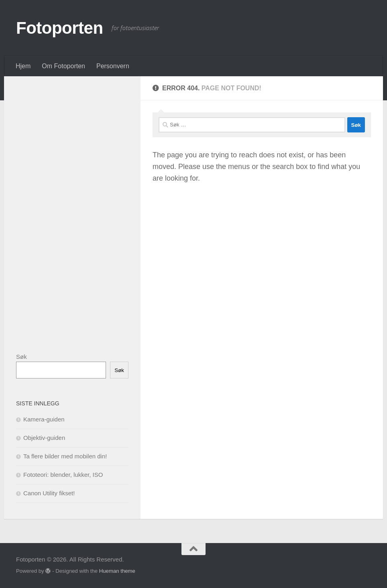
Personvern (113, 66)
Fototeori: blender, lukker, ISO (63, 475)
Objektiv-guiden (44, 438)
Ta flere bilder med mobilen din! (65, 456)
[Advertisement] (76, 209)
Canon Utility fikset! (49, 493)
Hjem (23, 66)
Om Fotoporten (63, 66)
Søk (21, 357)
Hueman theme (117, 571)
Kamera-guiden (44, 419)
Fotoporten (60, 28)
